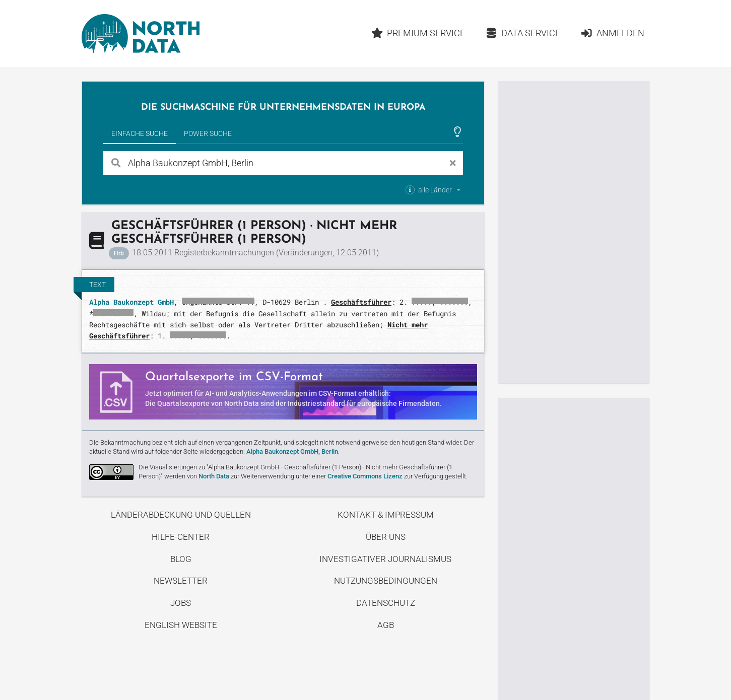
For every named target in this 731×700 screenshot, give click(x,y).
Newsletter (181, 581)
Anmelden (612, 33)
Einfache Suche (140, 133)
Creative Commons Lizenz (365, 476)
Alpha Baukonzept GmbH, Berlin (292, 451)
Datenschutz (386, 603)
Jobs (181, 603)
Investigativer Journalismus (385, 559)
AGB (386, 625)
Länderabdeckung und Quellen (181, 515)
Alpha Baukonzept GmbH (131, 302)
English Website (181, 625)
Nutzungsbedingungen (386, 581)
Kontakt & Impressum (386, 515)
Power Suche (208, 133)
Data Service (523, 33)
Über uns (386, 537)
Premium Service (418, 33)
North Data (214, 476)
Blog (181, 559)
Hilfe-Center (181, 537)
